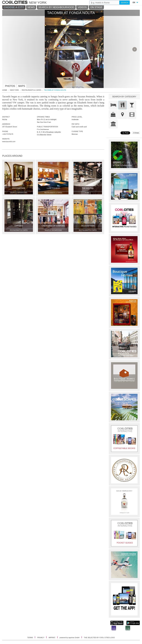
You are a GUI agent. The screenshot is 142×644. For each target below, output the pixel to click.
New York (15, 90)
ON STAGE (96, 7)
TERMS (30, 638)
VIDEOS (82, 7)
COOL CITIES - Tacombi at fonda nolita (15, 3)
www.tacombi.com (9, 141)
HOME (5, 90)
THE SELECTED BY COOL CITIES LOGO (99, 638)
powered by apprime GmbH (70, 638)
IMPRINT (52, 638)
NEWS (31, 7)
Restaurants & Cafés (31, 90)
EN (134, 3)
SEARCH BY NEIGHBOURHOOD (56, 7)
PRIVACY (41, 638)
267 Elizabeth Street (10, 127)
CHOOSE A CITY (14, 7)
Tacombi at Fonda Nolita (55, 90)
